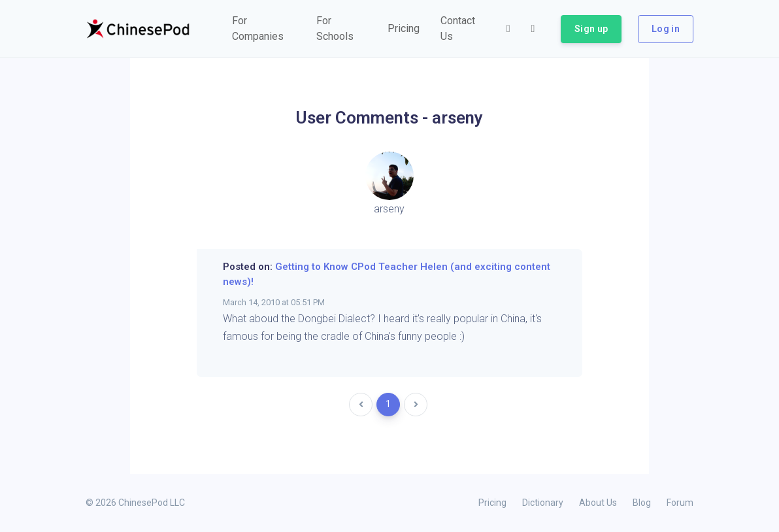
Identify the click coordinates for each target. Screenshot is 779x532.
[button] (264, 29)
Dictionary (543, 503)
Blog (642, 503)
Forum (680, 503)
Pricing (492, 503)
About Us (598, 503)
